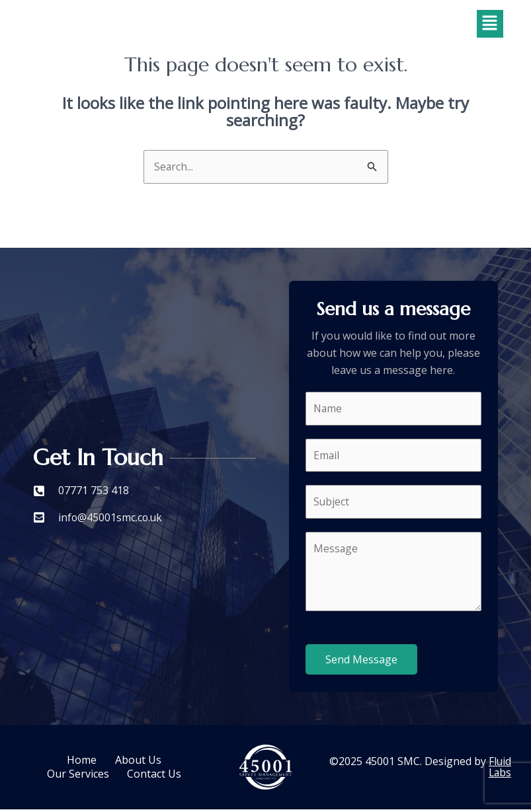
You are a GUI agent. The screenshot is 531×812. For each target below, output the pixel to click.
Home (81, 764)
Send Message (361, 662)
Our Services (77, 775)
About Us (139, 764)
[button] (490, 24)
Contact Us (155, 775)
